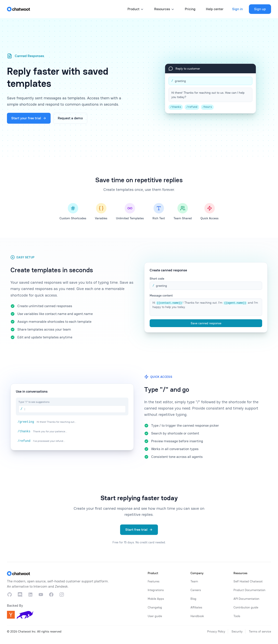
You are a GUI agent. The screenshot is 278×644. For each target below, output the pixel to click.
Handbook (197, 616)
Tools (237, 616)
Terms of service (260, 631)
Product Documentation (249, 590)
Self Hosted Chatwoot (248, 581)
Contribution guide (246, 607)
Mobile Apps (156, 599)
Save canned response (206, 323)
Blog (193, 599)
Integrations (156, 590)
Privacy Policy (216, 631)
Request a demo (70, 118)
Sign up (260, 9)
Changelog (155, 607)
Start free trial (139, 530)
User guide (155, 616)
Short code (157, 279)
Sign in (237, 9)
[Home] (18, 9)
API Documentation (246, 599)
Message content (161, 295)
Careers (196, 590)
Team (194, 581)
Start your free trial (29, 118)
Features (154, 581)
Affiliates (196, 607)
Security (237, 631)
